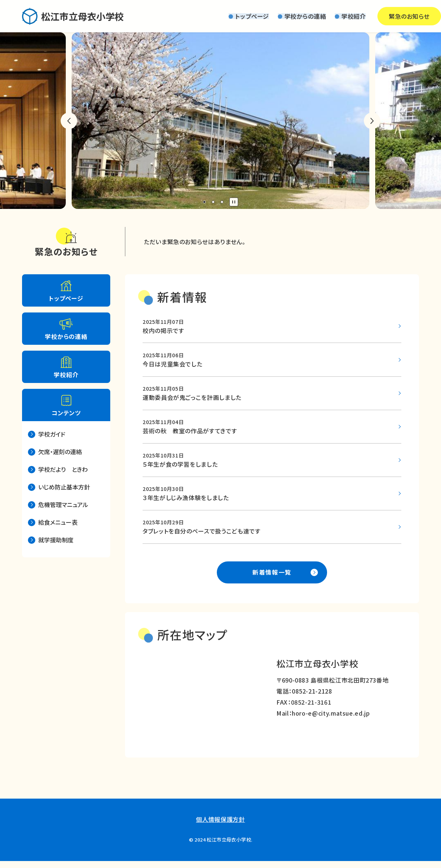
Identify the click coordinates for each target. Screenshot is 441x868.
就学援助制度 (56, 540)
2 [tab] (213, 202)
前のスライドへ (69, 121)
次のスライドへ (372, 121)
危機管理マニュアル (63, 504)
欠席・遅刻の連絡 (60, 452)
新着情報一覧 (272, 579)
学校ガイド (52, 434)
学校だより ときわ (63, 469)
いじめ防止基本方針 (64, 487)
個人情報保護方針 (220, 827)
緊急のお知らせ (386, 16)
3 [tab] (222, 202)
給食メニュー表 (58, 522)
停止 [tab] (234, 202)
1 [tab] (204, 202)
